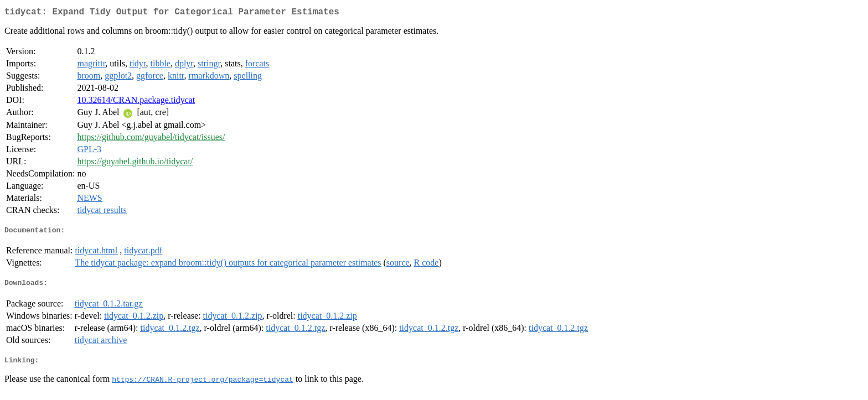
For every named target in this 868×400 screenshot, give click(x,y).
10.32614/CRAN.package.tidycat (136, 102)
